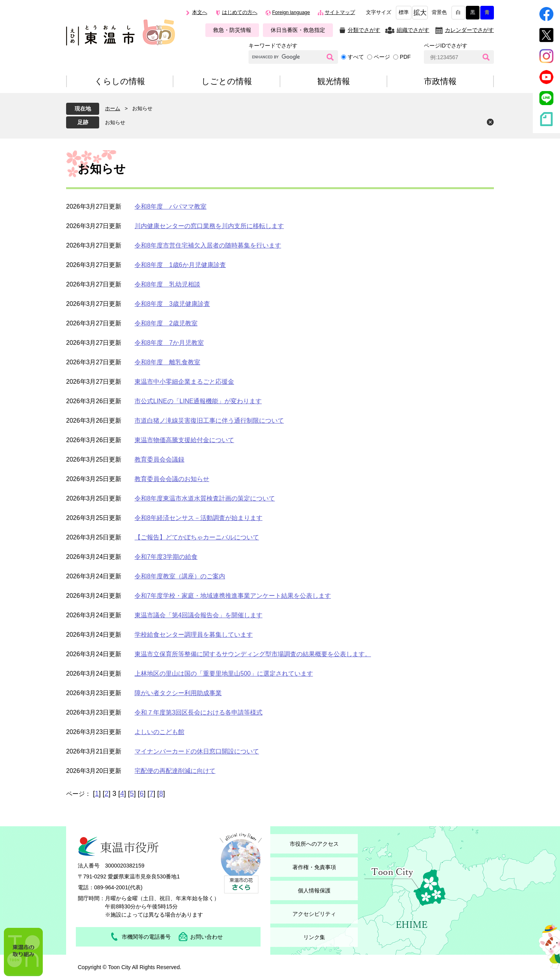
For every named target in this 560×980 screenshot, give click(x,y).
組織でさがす (413, 30)
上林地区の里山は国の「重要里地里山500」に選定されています (224, 674)
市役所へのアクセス (314, 844)
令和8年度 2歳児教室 (166, 323)
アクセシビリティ (314, 914)
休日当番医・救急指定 (298, 30)
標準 (404, 12)
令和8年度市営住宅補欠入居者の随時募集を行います (208, 245)
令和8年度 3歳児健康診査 (172, 304)
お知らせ (115, 122)
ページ (382, 57)
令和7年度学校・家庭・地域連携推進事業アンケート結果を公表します (233, 596)
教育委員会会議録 (159, 459)
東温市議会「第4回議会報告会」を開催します (199, 615)
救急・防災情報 (232, 30)
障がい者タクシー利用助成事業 (178, 693)
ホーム (113, 108)
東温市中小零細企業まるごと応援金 (184, 382)
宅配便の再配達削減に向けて (175, 771)
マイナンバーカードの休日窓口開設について (197, 751)
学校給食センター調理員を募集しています (194, 635)
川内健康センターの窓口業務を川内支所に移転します (209, 226)
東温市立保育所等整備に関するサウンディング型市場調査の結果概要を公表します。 (253, 654)
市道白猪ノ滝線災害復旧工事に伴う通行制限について (209, 421)
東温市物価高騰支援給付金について (184, 440)
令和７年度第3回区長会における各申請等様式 (199, 712)
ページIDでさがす (446, 46)
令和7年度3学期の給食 (166, 557)
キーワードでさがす (273, 46)
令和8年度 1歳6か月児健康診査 (180, 265)
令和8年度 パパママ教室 (171, 206)
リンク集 (314, 937)
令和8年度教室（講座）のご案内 (180, 576)
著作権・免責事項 (314, 867)
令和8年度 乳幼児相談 (167, 284)
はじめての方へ (240, 12)
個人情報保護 (314, 890)
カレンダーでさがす (469, 30)
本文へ (200, 12)
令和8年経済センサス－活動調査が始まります (199, 518)
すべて (356, 57)
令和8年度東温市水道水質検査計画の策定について (205, 498)
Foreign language (291, 12)
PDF (405, 57)
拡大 (420, 13)
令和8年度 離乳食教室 (167, 362)
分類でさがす (364, 30)
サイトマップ (340, 12)
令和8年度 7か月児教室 (169, 343)
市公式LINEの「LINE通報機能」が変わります (198, 401)
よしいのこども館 (159, 732)
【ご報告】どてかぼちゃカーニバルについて (197, 537)
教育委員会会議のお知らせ (172, 479)
